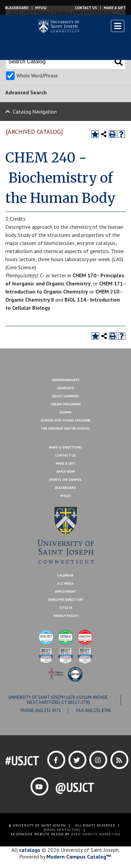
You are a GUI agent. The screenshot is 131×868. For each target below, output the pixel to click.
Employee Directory (66, 600)
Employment (65, 592)
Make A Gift (66, 463)
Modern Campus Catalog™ (79, 857)
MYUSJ (41, 8)
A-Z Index (65, 583)
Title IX (66, 608)
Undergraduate (65, 380)
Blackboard (17, 8)
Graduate (65, 388)
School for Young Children (65, 420)
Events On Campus (65, 480)
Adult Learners (65, 396)
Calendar (65, 575)
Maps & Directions (65, 447)
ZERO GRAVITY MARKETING (96, 834)
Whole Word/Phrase (37, 76)
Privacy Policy (66, 616)
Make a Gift (115, 8)
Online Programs (66, 404)
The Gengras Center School (65, 428)
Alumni (65, 412)
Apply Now (66, 472)
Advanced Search (26, 92)
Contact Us (86, 8)
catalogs (30, 850)
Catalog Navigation (35, 112)
